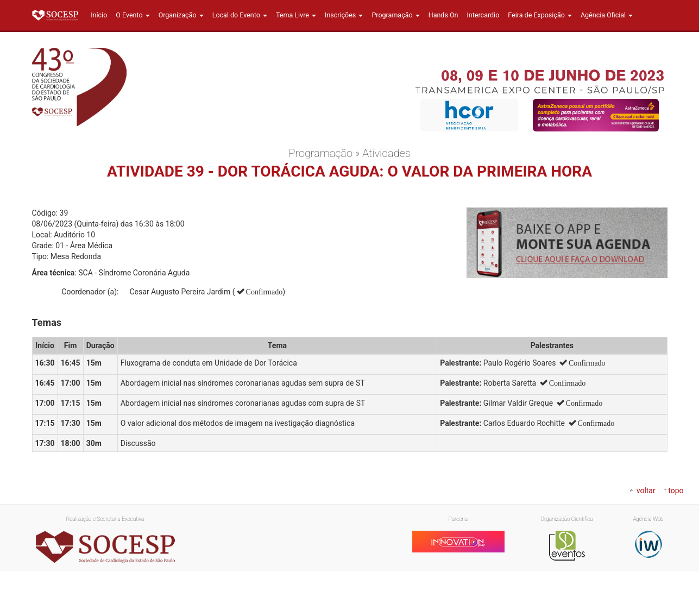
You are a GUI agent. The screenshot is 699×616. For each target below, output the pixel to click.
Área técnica (53, 273)
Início (99, 15)
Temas (47, 322)
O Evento (133, 15)
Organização (181, 15)
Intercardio (483, 15)
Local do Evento (240, 15)
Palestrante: (461, 363)
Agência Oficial (607, 15)
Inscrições (344, 15)
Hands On (443, 15)
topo (676, 491)
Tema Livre (296, 15)
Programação (395, 15)
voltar (646, 491)
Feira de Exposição (540, 15)
